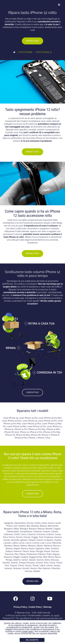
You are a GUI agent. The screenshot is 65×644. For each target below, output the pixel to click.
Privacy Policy (20, 607)
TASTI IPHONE (25, 52)
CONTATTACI (32, 392)
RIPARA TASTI (32, 41)
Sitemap (47, 607)
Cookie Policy (35, 607)
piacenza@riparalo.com (51, 618)
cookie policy (27, 631)
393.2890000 (26, 618)
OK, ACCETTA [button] (32, 640)
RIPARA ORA (33, 581)
